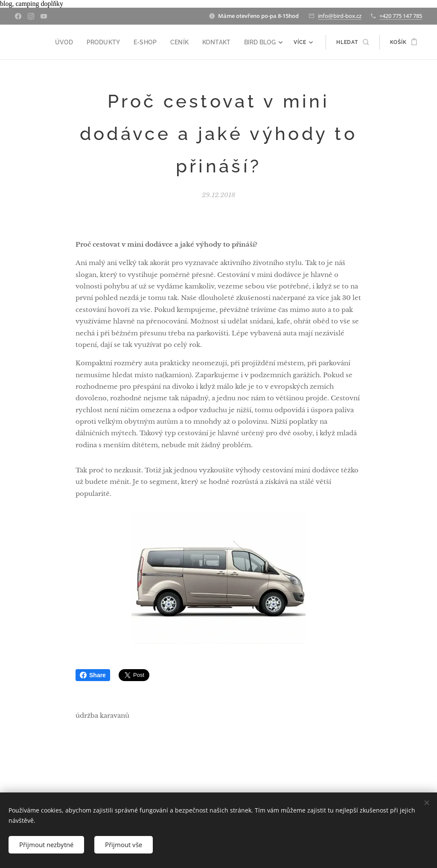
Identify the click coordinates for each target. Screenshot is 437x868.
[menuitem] (79, 42)
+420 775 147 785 (401, 16)
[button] (352, 42)
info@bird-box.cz (340, 16)
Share (93, 675)
